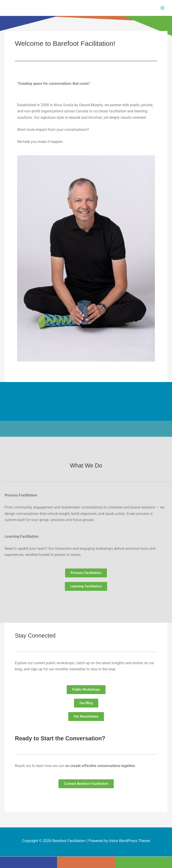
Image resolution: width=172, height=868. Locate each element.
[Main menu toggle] (162, 8)
